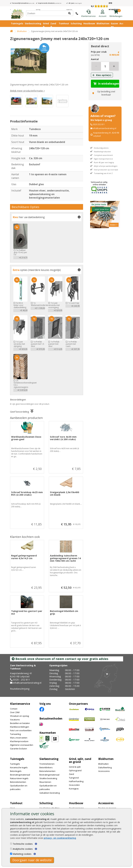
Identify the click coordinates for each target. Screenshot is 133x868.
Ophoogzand (75, 770)
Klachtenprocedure (19, 741)
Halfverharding (76, 781)
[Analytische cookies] (11, 849)
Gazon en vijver (114, 27)
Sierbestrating (33, 23)
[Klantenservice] (88, 14)
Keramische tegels (19, 767)
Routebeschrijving (20, 689)
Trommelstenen (47, 764)
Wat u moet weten (19, 738)
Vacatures (15, 720)
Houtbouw (89, 23)
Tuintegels (17, 23)
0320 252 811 (99, 124)
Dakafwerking (105, 767)
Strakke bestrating (48, 778)
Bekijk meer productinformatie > (27, 91)
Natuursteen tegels (19, 778)
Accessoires (104, 771)
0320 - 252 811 (22, 680)
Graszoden (74, 785)
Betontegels (16, 771)
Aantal (95, 59)
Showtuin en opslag (19, 716)
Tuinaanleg (15, 734)
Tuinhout (64, 23)
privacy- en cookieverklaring (60, 838)
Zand (71, 774)
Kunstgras (74, 789)
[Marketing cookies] (11, 854)
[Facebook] (42, 709)
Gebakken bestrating (50, 793)
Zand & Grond (54, 27)
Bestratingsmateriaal (20, 775)
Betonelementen (18, 782)
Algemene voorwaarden (22, 745)
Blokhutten (103, 23)
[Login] (103, 14)
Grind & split (75, 767)
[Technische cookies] (11, 844)
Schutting (76, 23)
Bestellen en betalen (20, 723)
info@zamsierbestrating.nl (104, 128)
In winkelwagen (106, 84)
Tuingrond (74, 778)
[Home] (17, 13)
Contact (14, 709)
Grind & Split (46, 27)
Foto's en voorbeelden (21, 730)
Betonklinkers (46, 767)
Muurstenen (45, 782)
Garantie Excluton (19, 749)
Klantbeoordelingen (20, 727)
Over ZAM (15, 712)
